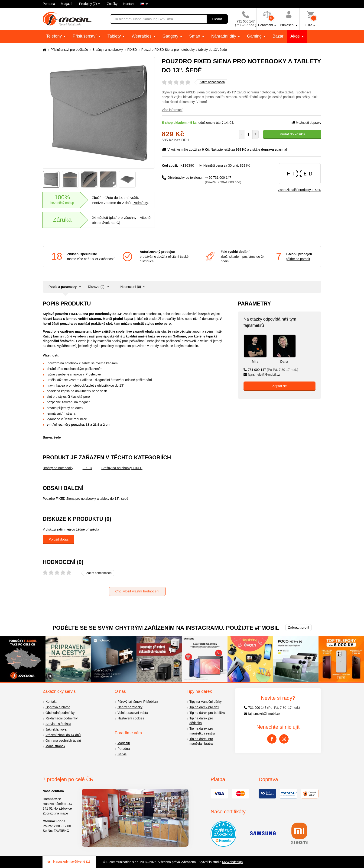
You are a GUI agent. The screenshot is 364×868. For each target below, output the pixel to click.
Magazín (67, 4)
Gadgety (171, 36)
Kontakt (129, 4)
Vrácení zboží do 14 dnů (63, 735)
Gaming (255, 36)
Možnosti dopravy (306, 123)
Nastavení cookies (131, 718)
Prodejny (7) (88, 4)
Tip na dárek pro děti (204, 707)
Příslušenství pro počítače (69, 50)
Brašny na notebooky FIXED (122, 468)
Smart (195, 36)
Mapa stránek (55, 746)
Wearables (142, 36)
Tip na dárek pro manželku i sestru (202, 731)
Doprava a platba (58, 707)
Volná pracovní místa (133, 713)
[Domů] (44, 50)
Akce (296, 36)
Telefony (55, 36)
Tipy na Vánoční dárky (206, 702)
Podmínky (140, 203)
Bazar (278, 36)
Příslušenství (85, 36)
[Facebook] (272, 739)
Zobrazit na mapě (55, 813)
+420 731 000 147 (223, 180)
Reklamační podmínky (62, 718)
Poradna (49, 4)
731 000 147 (271, 370)
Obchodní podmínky (60, 713)
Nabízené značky (130, 707)
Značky (112, 4)
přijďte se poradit (298, 259)
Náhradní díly (224, 36)
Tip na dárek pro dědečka (201, 721)
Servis (122, 754)
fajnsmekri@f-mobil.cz (262, 375)
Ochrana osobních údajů (63, 741)
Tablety (115, 36)
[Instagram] (284, 739)
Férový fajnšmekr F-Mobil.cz (138, 702)
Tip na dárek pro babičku (207, 713)
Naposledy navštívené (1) (69, 862)
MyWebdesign (232, 862)
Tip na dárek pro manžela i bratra (201, 741)
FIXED (132, 50)
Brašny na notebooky (108, 50)
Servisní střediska (58, 724)
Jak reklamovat (56, 729)
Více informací (172, 110)
